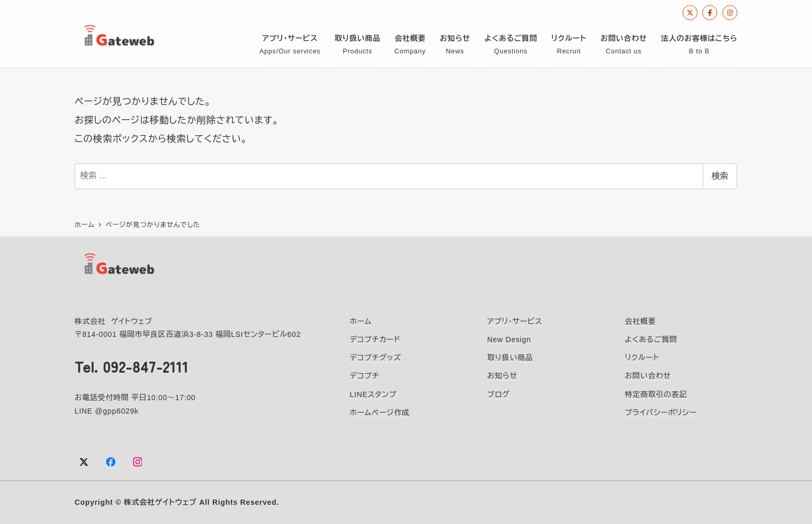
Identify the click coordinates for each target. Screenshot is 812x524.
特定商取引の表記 (656, 393)
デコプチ (364, 375)
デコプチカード (375, 339)
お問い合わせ (648, 375)
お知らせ (502, 375)
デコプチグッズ (375, 357)
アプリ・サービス (515, 321)
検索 (720, 176)
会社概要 (640, 321)
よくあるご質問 (651, 339)
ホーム (361, 321)
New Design (509, 339)
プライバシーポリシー (661, 412)
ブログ (499, 393)
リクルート (642, 357)
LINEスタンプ (373, 393)
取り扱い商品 (510, 357)
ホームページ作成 (380, 412)
